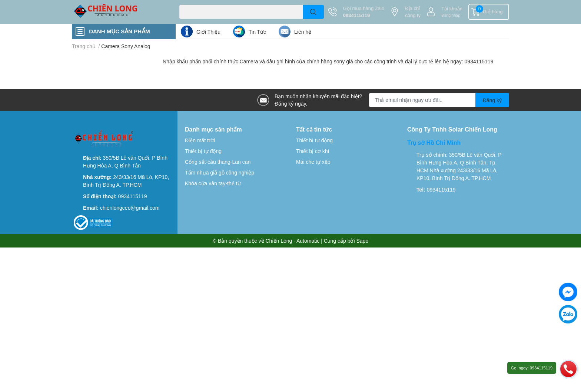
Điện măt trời (200, 140)
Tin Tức (257, 32)
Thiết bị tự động (203, 151)
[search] (313, 12)
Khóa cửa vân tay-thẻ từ (213, 183)
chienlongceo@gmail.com (130, 208)
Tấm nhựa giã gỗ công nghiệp (220, 172)
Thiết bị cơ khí (313, 151)
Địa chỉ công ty (413, 12)
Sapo (363, 241)
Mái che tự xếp (313, 162)
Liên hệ (303, 32)
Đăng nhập (451, 15)
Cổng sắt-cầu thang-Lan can (218, 162)
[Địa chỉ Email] (439, 100)
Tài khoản (452, 9)
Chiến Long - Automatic (293, 241)
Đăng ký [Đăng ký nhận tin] (492, 100)
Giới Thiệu (208, 32)
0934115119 (356, 15)
